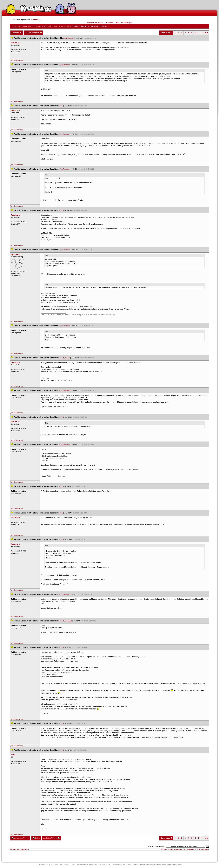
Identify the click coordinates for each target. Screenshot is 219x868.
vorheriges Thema (20, 838)
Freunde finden (105, 865)
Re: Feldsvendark (69, 38)
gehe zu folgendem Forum (157, 846)
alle (207, 33)
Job (179, 865)
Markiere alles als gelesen (20, 849)
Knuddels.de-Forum (18, 26)
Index (36, 838)
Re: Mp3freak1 (65, 358)
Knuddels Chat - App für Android (63, 865)
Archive (40, 26)
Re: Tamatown (65, 65)
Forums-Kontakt (167, 849)
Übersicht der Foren (95, 23)
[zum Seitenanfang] (17, 60)
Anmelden (36, 19)
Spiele (129, 865)
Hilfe (118, 23)
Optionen (17, 33)
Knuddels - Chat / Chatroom (184, 849)
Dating (135, 865)
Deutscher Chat (44, 865)
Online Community (146, 865)
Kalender (110, 23)
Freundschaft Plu (118, 865)
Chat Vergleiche (160, 865)
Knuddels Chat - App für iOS (87, 865)
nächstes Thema (52, 838)
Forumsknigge (127, 23)
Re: (62, 106)
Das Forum (32, 26)
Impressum (172, 865)
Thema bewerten (34, 33)
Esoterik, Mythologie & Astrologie (57, 26)
